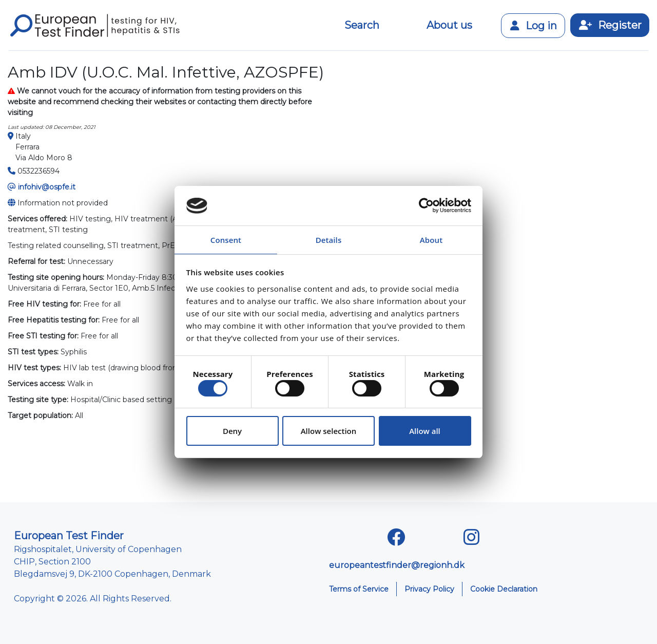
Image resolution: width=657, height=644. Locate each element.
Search (362, 25)
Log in (533, 26)
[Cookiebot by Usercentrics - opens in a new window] (426, 206)
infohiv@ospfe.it (47, 187)
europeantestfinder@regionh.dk (397, 565)
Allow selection (329, 431)
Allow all (425, 431)
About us (449, 25)
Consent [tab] (226, 240)
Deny (232, 431)
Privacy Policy (429, 589)
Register (610, 25)
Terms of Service (359, 589)
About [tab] (431, 240)
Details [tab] (329, 240)
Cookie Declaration (504, 589)
